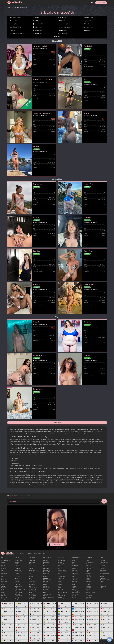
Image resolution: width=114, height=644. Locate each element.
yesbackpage (103, 586)
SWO (87, 591)
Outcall (73, 577)
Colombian (18, 594)
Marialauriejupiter (39, 356)
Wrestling (102, 583)
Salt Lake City (17, 7)
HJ (44, 599)
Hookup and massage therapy (43, 113)
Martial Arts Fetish (62, 596)
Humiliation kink (61, 561)
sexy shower (89, 569)
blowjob (3, 594)
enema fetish (33, 585)
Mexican (74, 564)
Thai (87, 594)
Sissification (89, 573)
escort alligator (33, 594)
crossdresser (32, 557)
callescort (17, 565)
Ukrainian (102, 569)
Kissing (59, 580)
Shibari (88, 572)
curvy (31, 564)
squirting (88, 583)
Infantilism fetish (62, 570)
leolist (59, 588)
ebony (31, 578)
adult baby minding (6, 559)
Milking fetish (75, 565)
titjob (101, 557)
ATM (2, 577)
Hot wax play (61, 557)
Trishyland (37, 218)
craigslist (17, 599)
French (45, 585)
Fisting (45, 577)
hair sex (45, 596)
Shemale (88, 570)
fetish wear (46, 573)
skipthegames (89, 575)
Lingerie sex (61, 589)
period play (74, 581)
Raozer (86, 80)
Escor (31, 593)
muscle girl (74, 570)
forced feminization (48, 583)
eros (30, 586)
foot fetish (46, 581)
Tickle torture (89, 597)
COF (16, 591)
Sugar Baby (89, 588)
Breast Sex (18, 559)
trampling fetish (104, 562)
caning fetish (18, 572)
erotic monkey (33, 591)
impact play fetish (62, 564)
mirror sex (74, 567)
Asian (2, 575)
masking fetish (61, 599)
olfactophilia (75, 573)
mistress (74, 569)
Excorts (45, 565)
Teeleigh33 (37, 147)
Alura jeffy (36, 322)
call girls (17, 564)
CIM (16, 583)
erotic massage (33, 589)
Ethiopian (46, 561)
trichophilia (103, 565)
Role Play (74, 597)
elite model (32, 583)
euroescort (46, 562)
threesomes (89, 596)
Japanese (60, 575)
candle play (18, 570)
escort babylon (33, 596)
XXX (44, 553)
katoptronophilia (61, 577)
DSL (30, 575)
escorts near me (47, 557)
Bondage (3, 599)
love (59, 594)
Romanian (74, 599)
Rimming (74, 596)
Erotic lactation (33, 588)
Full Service (46, 586)
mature (73, 561)
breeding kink (18, 561)
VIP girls (102, 577)
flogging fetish (47, 580)
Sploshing (88, 581)
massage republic (76, 557)
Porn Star (74, 586)
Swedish (88, 589)
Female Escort (47, 570)
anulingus (3, 569)
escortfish (32, 599)
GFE (44, 593)
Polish (73, 585)
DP (30, 573)
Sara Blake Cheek (90, 285)
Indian (59, 569)
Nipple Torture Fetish (77, 572)
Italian (59, 573)
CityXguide (18, 585)
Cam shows (18, 567)
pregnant (74, 589)
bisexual (3, 591)
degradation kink (33, 567)
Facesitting (46, 569)
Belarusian (4, 588)
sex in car (88, 565)
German (45, 591)
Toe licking (103, 559)
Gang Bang (46, 588)
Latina (59, 586)
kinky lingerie (61, 578)
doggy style (32, 570)
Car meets (18, 573)
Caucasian (18, 575)
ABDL (2, 557)
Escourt (45, 559)
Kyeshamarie (37, 285)
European (46, 564)
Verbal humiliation (104, 573)
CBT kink (17, 577)
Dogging (31, 569)
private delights (75, 591)
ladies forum (61, 583)
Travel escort (103, 564)
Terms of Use (21, 553)
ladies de (60, 581)
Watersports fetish (104, 580)
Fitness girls (46, 578)
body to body (4, 597)
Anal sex (3, 567)
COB (16, 588)
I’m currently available (40, 46)
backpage (3, 580)
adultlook (3, 562)
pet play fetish (75, 583)
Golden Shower (47, 594)
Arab (2, 570)
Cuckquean (32, 561)
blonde (3, 593)
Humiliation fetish (62, 559)
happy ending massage (49, 597)
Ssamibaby (37, 251)
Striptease (88, 586)
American (3, 565)
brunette (17, 562)
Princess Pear (88, 184)
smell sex (88, 577)
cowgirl (17, 597)
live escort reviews (62, 593)
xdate (101, 585)
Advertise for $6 (101, 3)
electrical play (33, 581)
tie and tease (89, 599)
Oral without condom (77, 575)
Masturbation (75, 559)
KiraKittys (87, 356)
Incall (59, 565)
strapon (88, 585)
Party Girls (74, 580)
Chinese (17, 581)
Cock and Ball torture (20, 589)
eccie (31, 580)
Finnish (45, 575)
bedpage (3, 586)
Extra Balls (46, 567)
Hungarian (60, 562)
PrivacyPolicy (29, 553)
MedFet (74, 562)
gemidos (46, 589)
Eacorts (31, 577)
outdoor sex (75, 578)
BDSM (3, 585)
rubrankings (89, 557)
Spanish (88, 578)
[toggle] (110, 640)
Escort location (38, 553)
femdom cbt (46, 572)
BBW (2, 583)
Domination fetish (34, 572)
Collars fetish (18, 593)
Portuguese (74, 588)
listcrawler (60, 591)
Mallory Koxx (88, 251)
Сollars (102, 588)
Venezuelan (103, 572)
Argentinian (4, 572)
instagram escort (62, 572)
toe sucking (103, 561)
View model (57, 545)
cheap (17, 580)
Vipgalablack (88, 46)
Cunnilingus (32, 562)
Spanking (88, 580)
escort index (32, 597)
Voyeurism (103, 578)
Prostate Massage (76, 593)
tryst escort (103, 567)
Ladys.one (10, 7)
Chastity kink (18, 578)
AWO (2, 578)
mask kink (60, 597)
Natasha (86, 113)
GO (104, 501)
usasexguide (103, 570)
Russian (88, 559)
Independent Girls (62, 567)
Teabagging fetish (90, 593)
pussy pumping (75, 594)
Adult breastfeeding (6, 561)
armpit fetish (4, 573)
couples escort (19, 596)
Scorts (87, 561)
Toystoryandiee (38, 389)
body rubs (4, 596)
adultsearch (4, 564)
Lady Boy (60, 585)
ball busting (4, 581)
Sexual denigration (90, 567)
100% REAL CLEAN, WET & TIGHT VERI (44, 80)
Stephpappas (38, 184)
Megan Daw (88, 322)
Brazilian (17, 557)
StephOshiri (87, 218)
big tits (3, 589)
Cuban (31, 559)
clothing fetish (19, 586)
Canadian (17, 569)
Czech (31, 565)
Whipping (102, 581)
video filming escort (105, 575)
